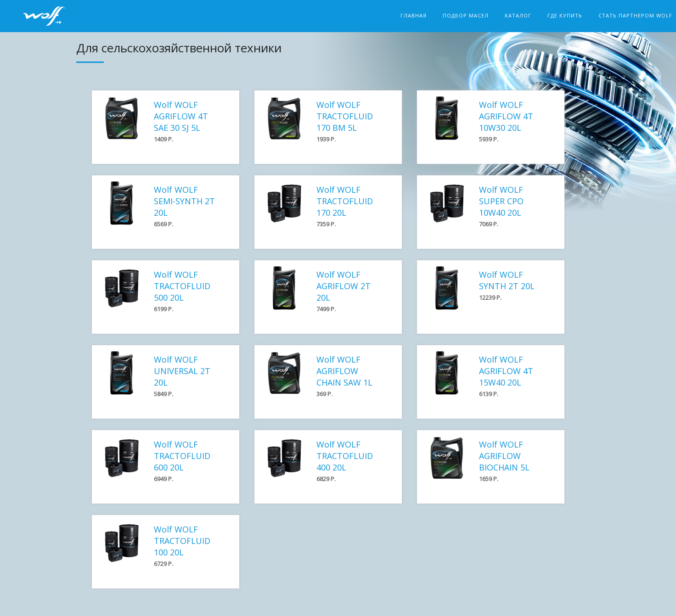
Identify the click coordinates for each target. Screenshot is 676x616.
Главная (414, 15)
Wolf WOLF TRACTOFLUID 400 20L (345, 456)
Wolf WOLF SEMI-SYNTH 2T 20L (184, 201)
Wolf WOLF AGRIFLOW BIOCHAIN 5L (504, 456)
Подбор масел (466, 15)
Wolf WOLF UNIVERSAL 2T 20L (182, 371)
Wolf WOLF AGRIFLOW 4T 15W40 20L (506, 371)
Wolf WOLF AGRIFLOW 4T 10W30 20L (506, 116)
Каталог (518, 15)
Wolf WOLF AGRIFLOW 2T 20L (344, 286)
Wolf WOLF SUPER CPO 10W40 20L (501, 201)
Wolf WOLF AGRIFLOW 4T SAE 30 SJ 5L (181, 116)
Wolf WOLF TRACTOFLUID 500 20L (182, 286)
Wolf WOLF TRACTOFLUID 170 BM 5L (345, 116)
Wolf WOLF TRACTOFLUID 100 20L (182, 541)
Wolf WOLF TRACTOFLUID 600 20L (182, 456)
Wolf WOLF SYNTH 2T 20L (507, 280)
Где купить (565, 15)
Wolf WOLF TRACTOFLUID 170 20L (345, 201)
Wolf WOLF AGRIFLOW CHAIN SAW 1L (344, 371)
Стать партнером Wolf (635, 15)
